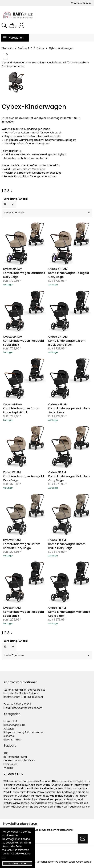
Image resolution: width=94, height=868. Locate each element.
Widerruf (9, 768)
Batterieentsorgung (15, 757)
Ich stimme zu (17, 864)
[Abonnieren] (83, 839)
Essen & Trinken (13, 740)
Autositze (9, 729)
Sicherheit (9, 736)
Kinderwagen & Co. (15, 725)
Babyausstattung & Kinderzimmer (24, 732)
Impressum (10, 764)
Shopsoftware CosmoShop (75, 862)
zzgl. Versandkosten (43, 862)
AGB (6, 753)
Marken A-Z (10, 721)
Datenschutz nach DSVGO (19, 760)
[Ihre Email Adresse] (40, 839)
